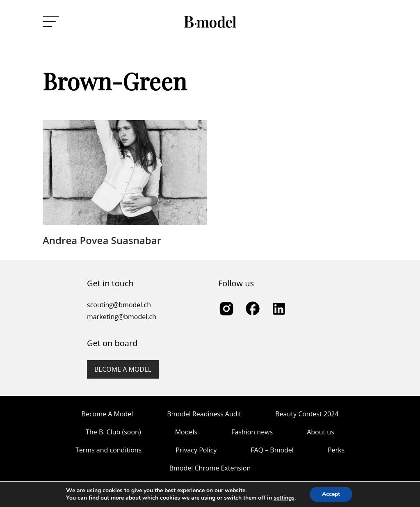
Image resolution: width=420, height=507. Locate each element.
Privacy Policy (196, 450)
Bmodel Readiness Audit (204, 414)
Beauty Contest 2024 (307, 414)
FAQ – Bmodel (272, 450)
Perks (336, 450)
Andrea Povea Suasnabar (102, 240)
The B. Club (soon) (113, 432)
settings (284, 498)
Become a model (123, 369)
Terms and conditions (108, 450)
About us (321, 432)
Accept (331, 494)
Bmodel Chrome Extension (210, 468)
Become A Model (107, 414)
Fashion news (252, 432)
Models (186, 432)
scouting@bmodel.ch (119, 305)
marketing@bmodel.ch (122, 317)
